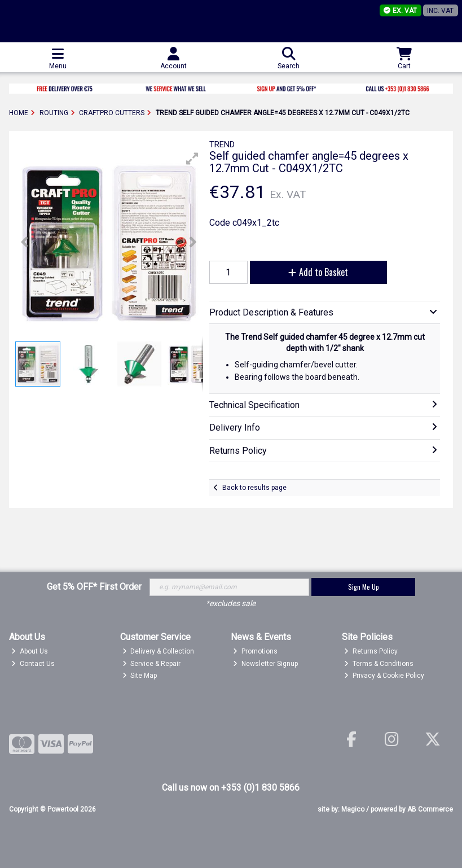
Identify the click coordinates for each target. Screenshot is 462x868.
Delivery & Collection (159, 651)
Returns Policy (371, 651)
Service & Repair (152, 664)
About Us (30, 651)
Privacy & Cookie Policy (384, 676)
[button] (192, 159)
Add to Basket (318, 272)
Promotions (255, 651)
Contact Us (33, 664)
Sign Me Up (364, 587)
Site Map (140, 676)
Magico (353, 809)
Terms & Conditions (379, 664)
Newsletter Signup (265, 664)
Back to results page (254, 488)
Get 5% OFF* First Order (94, 587)
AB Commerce (430, 809)
